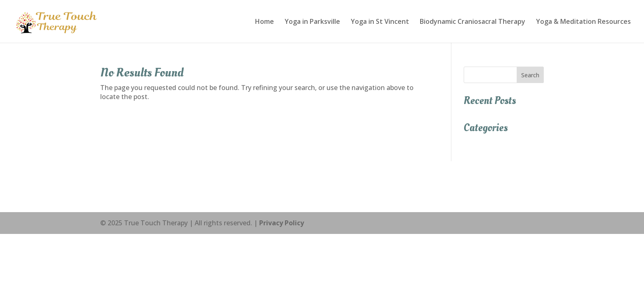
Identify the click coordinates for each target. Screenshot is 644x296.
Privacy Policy (282, 223)
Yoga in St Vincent (380, 22)
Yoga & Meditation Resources (583, 22)
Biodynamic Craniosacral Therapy (473, 22)
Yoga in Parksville (312, 22)
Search (530, 75)
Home (264, 22)
